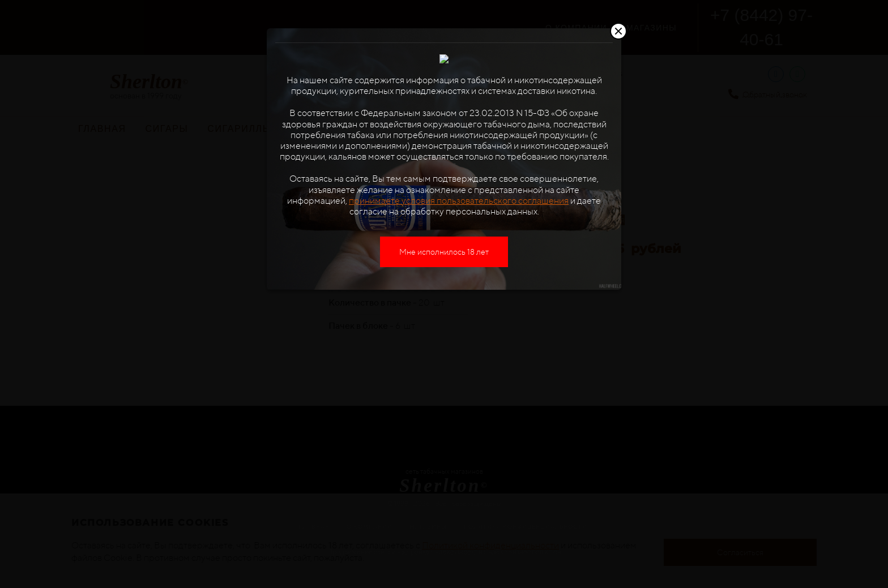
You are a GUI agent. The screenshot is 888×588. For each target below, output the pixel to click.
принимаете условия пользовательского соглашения (459, 239)
